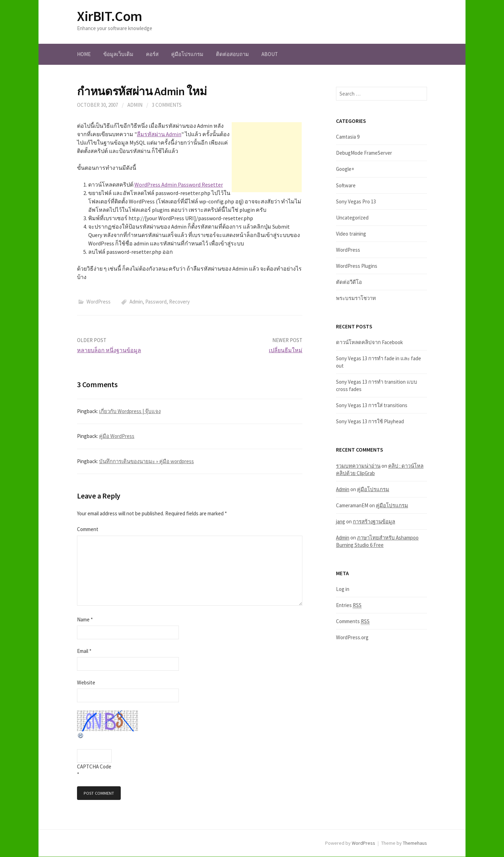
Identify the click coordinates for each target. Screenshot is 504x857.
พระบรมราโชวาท (356, 298)
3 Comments (167, 105)
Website (86, 682)
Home (84, 54)
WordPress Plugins (357, 266)
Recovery (179, 302)
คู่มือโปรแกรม (187, 54)
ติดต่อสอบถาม (232, 54)
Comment (88, 529)
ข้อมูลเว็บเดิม (118, 54)
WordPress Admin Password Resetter (179, 184)
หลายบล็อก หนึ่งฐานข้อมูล (109, 350)
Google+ (345, 169)
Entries (349, 605)
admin (135, 105)
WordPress (99, 302)
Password (156, 302)
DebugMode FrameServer (364, 153)
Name (85, 619)
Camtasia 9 (348, 137)
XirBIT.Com (110, 16)
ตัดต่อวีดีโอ (349, 282)
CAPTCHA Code (94, 767)
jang (341, 521)
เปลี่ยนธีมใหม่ (286, 350)
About (270, 54)
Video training (351, 234)
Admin (136, 302)
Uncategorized (352, 218)
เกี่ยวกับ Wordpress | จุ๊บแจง (130, 411)
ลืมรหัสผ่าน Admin (159, 134)
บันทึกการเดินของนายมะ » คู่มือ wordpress (146, 461)
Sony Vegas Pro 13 (356, 201)
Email (84, 651)
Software (346, 185)
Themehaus (415, 843)
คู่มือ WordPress (117, 436)
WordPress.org (352, 637)
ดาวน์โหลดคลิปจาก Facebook (369, 342)
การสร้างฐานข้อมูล (374, 521)
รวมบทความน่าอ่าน (358, 466)
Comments (353, 621)
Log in (343, 589)
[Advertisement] (267, 157)
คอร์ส (152, 54)
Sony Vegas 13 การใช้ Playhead (370, 421)
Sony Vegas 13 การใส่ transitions (372, 405)
